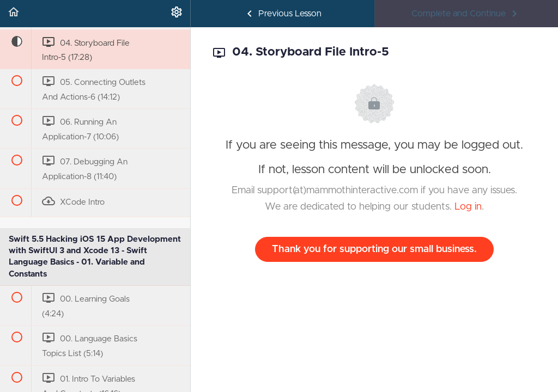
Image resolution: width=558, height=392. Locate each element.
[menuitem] (177, 14)
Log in (468, 207)
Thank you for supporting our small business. (374, 249)
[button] (14, 14)
